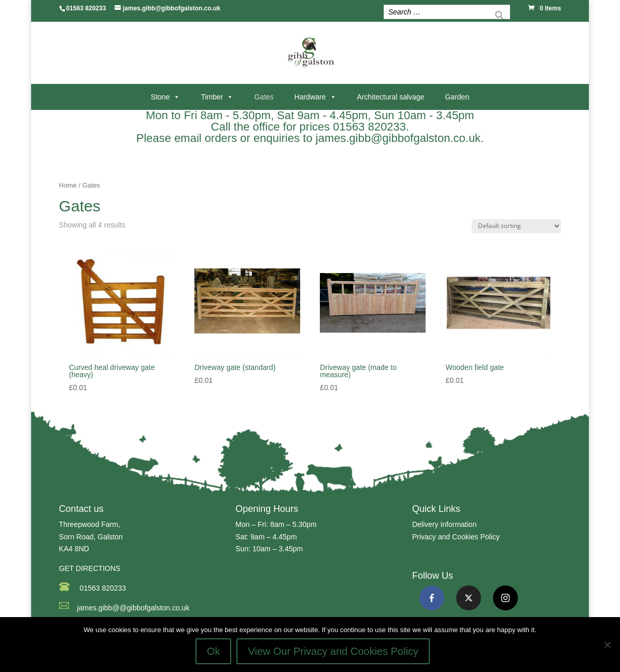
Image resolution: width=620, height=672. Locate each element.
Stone (160, 97)
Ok (214, 651)
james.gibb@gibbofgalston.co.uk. (400, 138)
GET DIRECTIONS (90, 568)
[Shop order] (516, 226)
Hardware (310, 97)
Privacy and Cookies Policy (456, 537)
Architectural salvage (391, 97)
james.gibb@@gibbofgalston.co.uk (133, 608)
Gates (264, 97)
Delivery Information (445, 524)
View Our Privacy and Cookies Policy (333, 651)
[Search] (499, 13)
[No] (607, 645)
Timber (212, 97)
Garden (457, 97)
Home (68, 185)
